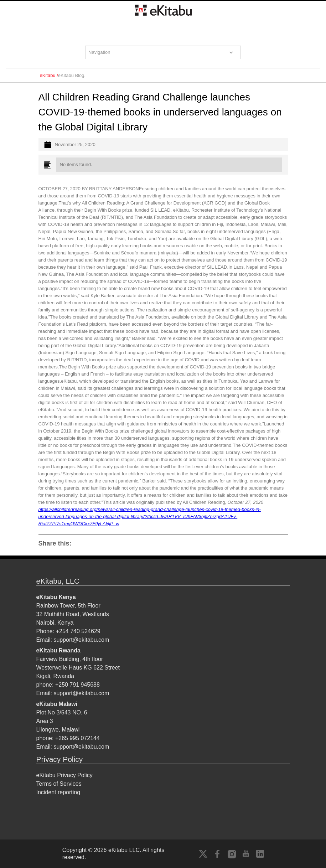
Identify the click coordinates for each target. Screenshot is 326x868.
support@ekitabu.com (81, 640)
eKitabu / (49, 75)
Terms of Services (59, 784)
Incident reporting (58, 792)
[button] (163, 52)
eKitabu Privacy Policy (64, 775)
